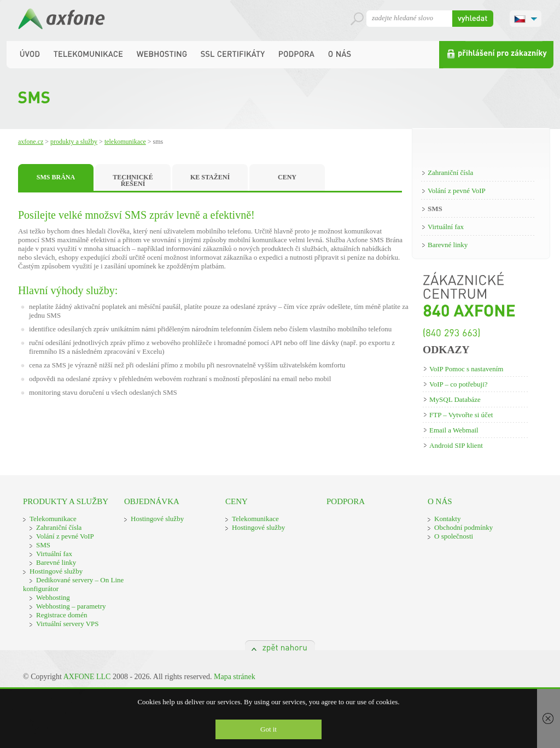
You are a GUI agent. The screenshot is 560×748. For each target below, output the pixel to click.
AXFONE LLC (87, 677)
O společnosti (454, 536)
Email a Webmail (454, 430)
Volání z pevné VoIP (457, 191)
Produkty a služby (74, 142)
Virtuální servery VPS (68, 624)
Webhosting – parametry (71, 606)
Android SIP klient (456, 445)
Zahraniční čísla (450, 173)
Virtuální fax (446, 227)
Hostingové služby (56, 571)
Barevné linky (448, 245)
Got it (269, 729)
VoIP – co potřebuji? (459, 384)
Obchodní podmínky (463, 527)
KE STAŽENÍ (210, 177)
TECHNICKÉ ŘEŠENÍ (133, 180)
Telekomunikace (125, 142)
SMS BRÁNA (56, 177)
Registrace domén (62, 615)
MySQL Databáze (455, 399)
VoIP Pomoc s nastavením (466, 369)
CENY (287, 177)
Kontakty (447, 519)
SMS (435, 209)
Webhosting (53, 597)
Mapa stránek (235, 677)
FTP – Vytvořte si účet (461, 415)
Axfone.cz (31, 142)
